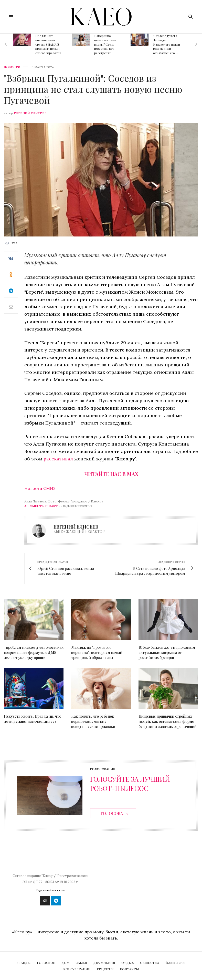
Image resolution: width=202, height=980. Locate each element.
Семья (81, 963)
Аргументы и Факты (42, 506)
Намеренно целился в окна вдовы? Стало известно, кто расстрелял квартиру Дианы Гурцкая (106, 49)
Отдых (128, 963)
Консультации (77, 969)
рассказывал (59, 459)
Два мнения (104, 963)
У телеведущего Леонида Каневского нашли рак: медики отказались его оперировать (167, 46)
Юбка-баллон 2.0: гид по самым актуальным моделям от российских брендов (167, 652)
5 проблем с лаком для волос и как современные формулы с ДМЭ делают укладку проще (34, 652)
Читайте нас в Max (111, 474)
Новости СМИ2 (40, 488)
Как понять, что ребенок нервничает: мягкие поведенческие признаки (93, 721)
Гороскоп (46, 963)
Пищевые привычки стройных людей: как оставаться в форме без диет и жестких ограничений (168, 721)
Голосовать (114, 813)
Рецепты (105, 969)
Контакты (129, 969)
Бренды (24, 963)
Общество (150, 963)
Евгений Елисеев (30, 113)
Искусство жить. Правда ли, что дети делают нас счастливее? (33, 719)
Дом (65, 963)
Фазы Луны (176, 963)
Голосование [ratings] (103, 769)
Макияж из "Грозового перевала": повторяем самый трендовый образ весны (97, 652)
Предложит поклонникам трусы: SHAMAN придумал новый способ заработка (48, 44)
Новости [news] (12, 67)
